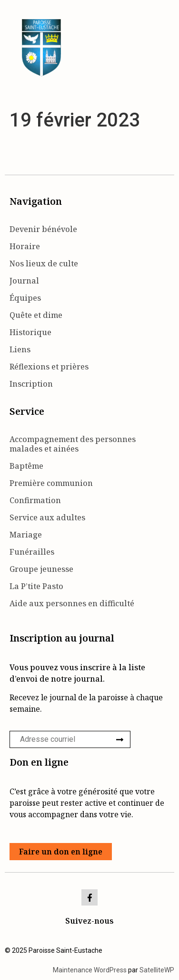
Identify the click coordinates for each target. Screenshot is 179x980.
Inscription (31, 384)
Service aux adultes (47, 517)
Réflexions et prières (49, 367)
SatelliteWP (157, 970)
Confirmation (35, 500)
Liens (20, 349)
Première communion (51, 483)
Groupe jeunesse (41, 569)
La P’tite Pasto (36, 586)
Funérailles (32, 552)
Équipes (25, 298)
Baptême (26, 466)
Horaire (25, 246)
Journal (24, 281)
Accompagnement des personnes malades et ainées (73, 444)
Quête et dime (36, 315)
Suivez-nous (89, 921)
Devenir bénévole (43, 229)
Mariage (26, 535)
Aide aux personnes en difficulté (72, 603)
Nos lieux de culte (44, 263)
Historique (30, 332)
